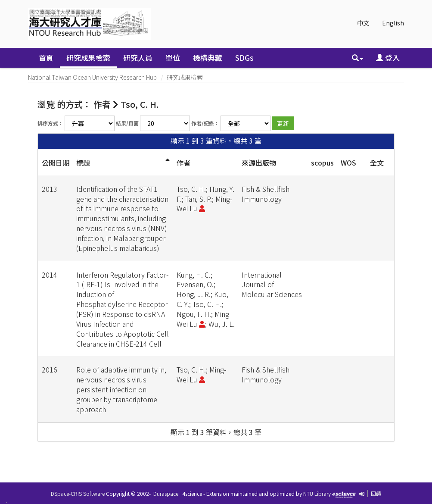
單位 (173, 58)
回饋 (376, 493)
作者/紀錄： (205, 123)
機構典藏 (208, 58)
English (393, 23)
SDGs (244, 58)
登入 (388, 58)
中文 (363, 23)
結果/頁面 (127, 123)
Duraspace (166, 493)
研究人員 (138, 58)
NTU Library (317, 493)
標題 (83, 163)
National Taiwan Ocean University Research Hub (92, 77)
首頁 (46, 58)
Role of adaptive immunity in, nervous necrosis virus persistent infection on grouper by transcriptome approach (121, 389)
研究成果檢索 (88, 58)
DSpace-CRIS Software (78, 493)
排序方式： (50, 123)
